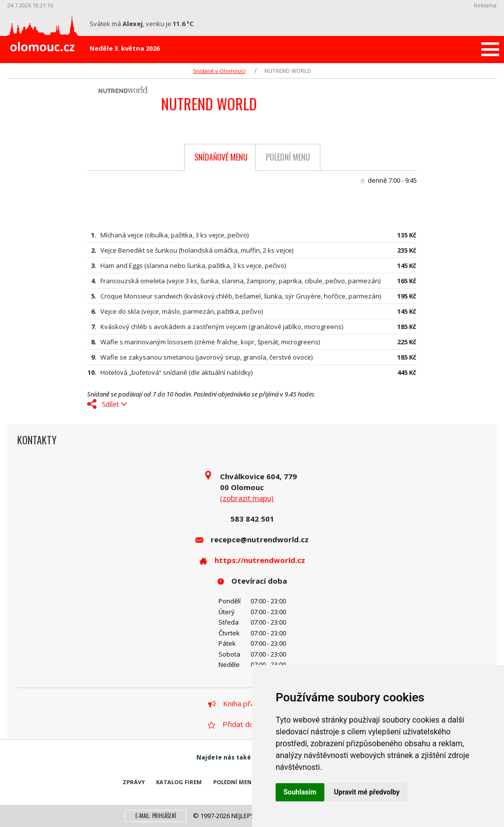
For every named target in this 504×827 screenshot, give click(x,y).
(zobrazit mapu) (247, 498)
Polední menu (288, 157)
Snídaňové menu (221, 157)
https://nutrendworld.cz (260, 560)
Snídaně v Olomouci (219, 71)
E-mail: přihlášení (156, 816)
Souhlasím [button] (300, 792)
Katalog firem (179, 782)
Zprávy (134, 782)
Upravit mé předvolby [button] (367, 792)
